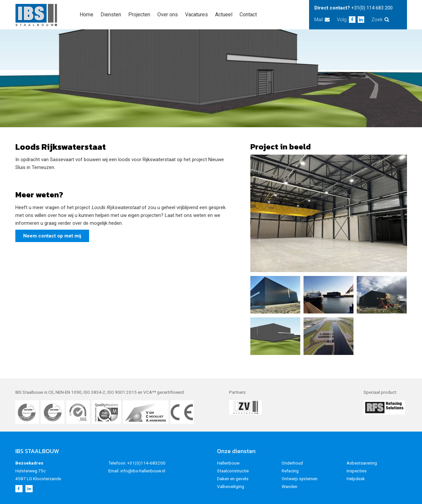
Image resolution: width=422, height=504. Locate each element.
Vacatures (196, 15)
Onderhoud (292, 463)
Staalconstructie (233, 471)
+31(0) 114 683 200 (372, 8)
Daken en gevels (233, 479)
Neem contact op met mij (52, 236)
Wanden (289, 486)
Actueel (224, 15)
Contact (248, 15)
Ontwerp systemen (300, 479)
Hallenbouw (228, 463)
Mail (322, 20)
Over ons (168, 15)
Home (86, 15)
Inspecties (357, 471)
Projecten (139, 15)
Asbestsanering (362, 463)
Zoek (380, 20)
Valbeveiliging (231, 486)
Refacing (290, 471)
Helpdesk (356, 479)
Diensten (111, 15)
